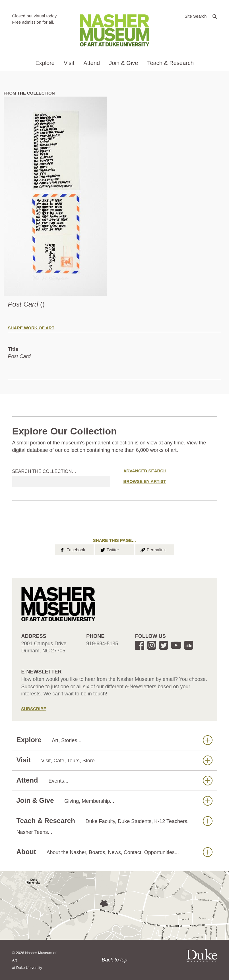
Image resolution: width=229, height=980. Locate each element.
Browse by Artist (145, 481)
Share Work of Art (31, 328)
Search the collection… (44, 471)
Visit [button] (69, 63)
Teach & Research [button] (170, 63)
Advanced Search (145, 471)
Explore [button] (45, 63)
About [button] (114, 852)
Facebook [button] (72, 549)
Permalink (153, 549)
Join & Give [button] (123, 63)
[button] (201, 16)
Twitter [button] (109, 549)
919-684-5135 (102, 644)
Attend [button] (92, 63)
